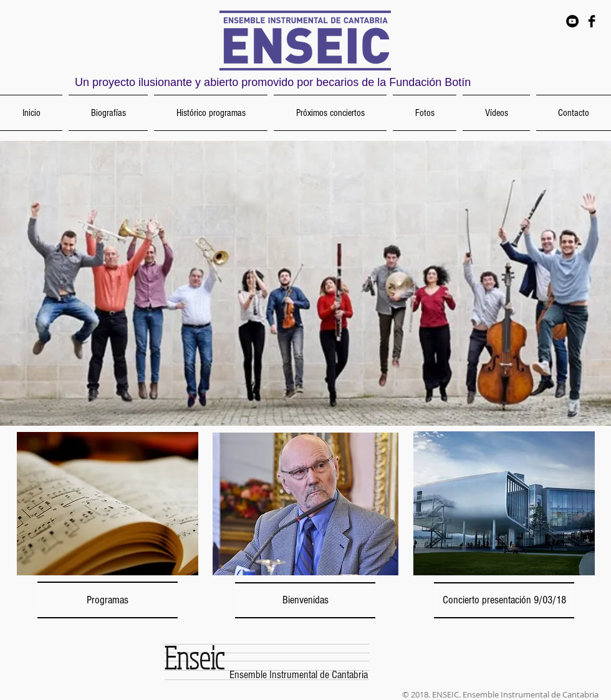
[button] (305, 283)
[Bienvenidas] (305, 600)
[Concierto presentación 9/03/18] (504, 600)
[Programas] (108, 600)
